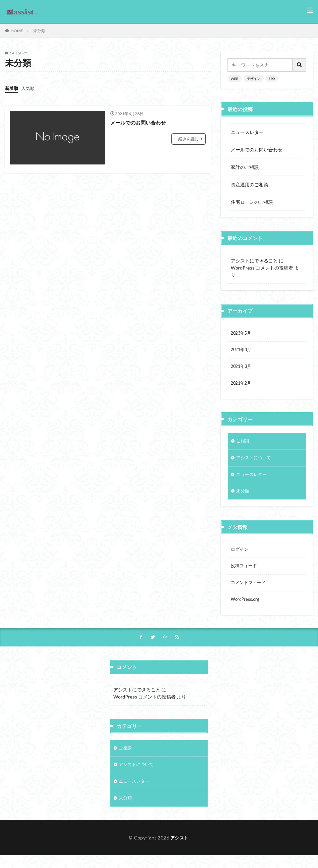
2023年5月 (242, 334)
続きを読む (189, 138)
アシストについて (255, 462)
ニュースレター (247, 132)
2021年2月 (242, 386)
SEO (272, 79)
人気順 (30, 88)
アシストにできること (254, 261)
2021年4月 (242, 351)
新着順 (12, 88)
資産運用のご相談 (250, 184)
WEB (235, 79)
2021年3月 (242, 369)
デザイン (254, 79)
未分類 (39, 31)
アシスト (179, 850)
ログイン (240, 556)
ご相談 (243, 445)
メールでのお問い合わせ (140, 122)
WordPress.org (247, 608)
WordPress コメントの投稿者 (262, 268)
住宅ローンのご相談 (252, 202)
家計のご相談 (245, 167)
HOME (17, 31)
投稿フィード (245, 573)
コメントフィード (250, 591)
